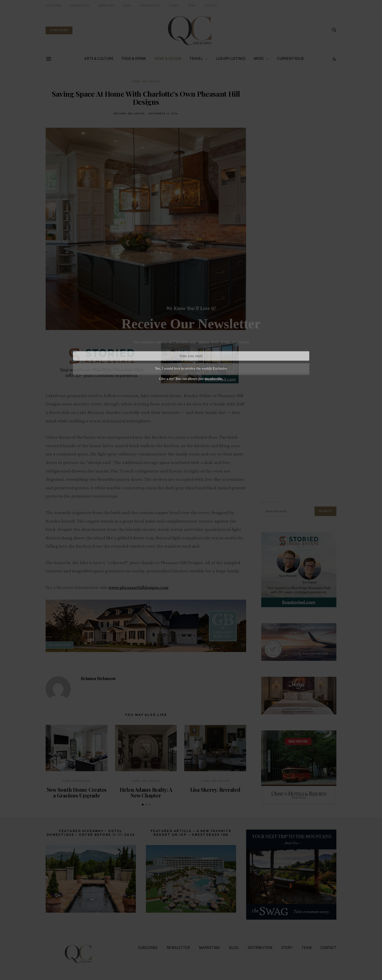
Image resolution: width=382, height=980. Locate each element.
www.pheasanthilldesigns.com (138, 587)
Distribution (150, 6)
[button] (334, 59)
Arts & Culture (99, 59)
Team (191, 6)
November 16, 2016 (163, 114)
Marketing (106, 6)
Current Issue (291, 59)
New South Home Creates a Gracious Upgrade (77, 792)
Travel (196, 59)
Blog (127, 6)
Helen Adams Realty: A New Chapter (146, 792)
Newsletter (80, 6)
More (259, 59)
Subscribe (54, 6)
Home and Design (146, 82)
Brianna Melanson (129, 114)
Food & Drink (134, 59)
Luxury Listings (231, 59)
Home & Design (168, 59)
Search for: (271, 503)
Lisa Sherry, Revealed (215, 790)
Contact (211, 6)
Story (174, 6)
